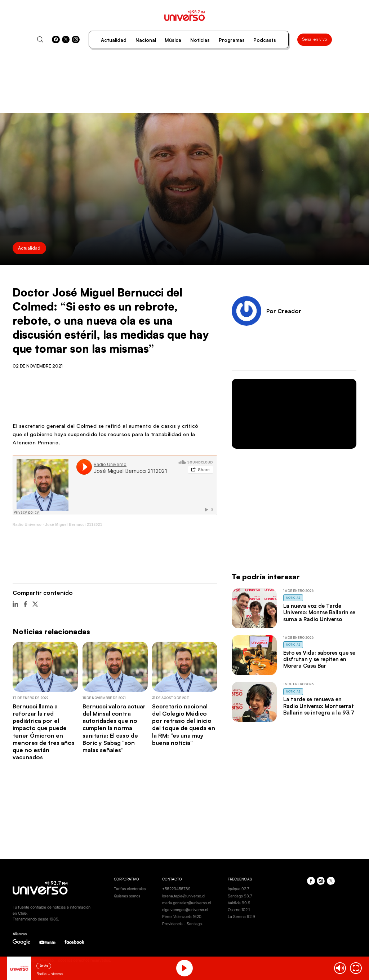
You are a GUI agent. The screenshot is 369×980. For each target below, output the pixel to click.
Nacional (146, 40)
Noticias (200, 40)
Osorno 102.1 (239, 910)
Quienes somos (127, 896)
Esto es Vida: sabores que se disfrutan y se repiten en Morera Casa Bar (319, 659)
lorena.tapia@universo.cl (184, 896)
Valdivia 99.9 (239, 903)
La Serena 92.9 (241, 917)
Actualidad (114, 40)
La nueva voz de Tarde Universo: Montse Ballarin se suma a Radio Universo (319, 612)
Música (173, 40)
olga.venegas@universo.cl (185, 910)
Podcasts (265, 40)
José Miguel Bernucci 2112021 (74, 525)
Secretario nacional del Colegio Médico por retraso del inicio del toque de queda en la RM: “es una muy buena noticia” (184, 724)
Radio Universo (27, 525)
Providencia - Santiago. (183, 924)
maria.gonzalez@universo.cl (186, 903)
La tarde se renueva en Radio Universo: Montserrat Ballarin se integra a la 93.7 (319, 706)
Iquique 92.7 (239, 889)
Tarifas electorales (130, 889)
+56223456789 (176, 889)
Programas (232, 40)
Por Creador (284, 311)
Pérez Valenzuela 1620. (182, 917)
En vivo (44, 966)
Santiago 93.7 (240, 896)
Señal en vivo (315, 39)
